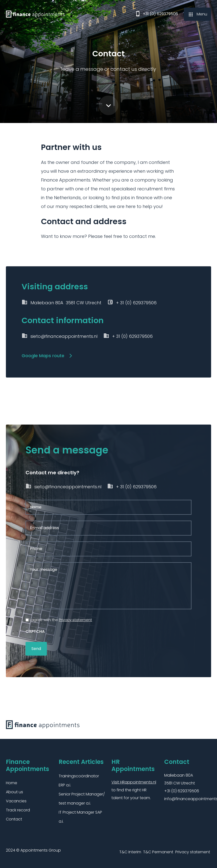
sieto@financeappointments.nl (60, 336)
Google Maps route (44, 356)
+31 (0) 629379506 (156, 14)
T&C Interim (130, 851)
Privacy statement (75, 619)
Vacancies (16, 801)
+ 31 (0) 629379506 (128, 336)
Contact (14, 819)
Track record (18, 810)
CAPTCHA (35, 631)
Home (12, 782)
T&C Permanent (158, 851)
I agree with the (61, 619)
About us (14, 791)
